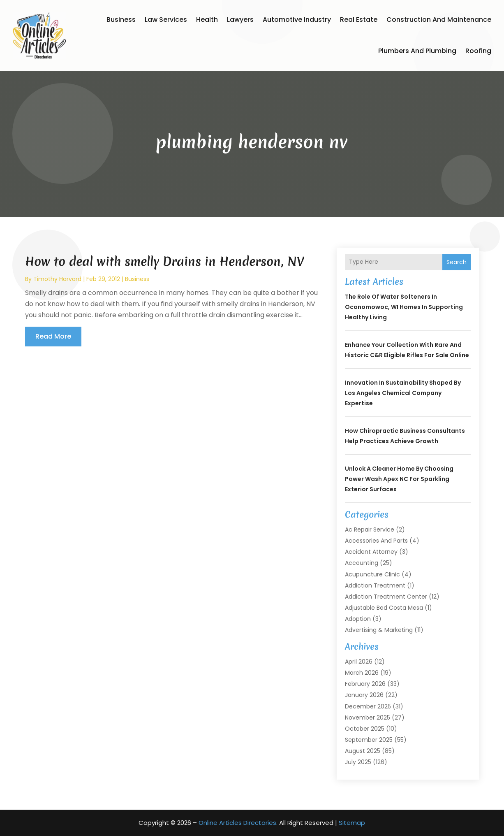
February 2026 (365, 684)
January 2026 (364, 695)
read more (53, 336)
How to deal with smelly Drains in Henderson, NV (165, 261)
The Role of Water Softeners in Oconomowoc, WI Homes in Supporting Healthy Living (404, 307)
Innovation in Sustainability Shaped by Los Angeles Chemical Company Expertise (403, 393)
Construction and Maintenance (439, 20)
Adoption (358, 619)
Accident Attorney (371, 552)
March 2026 (362, 673)
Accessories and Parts (376, 541)
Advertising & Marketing (379, 630)
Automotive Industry (297, 20)
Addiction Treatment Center (386, 597)
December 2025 (368, 706)
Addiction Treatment (375, 585)
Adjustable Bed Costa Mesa (384, 608)
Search (457, 262)
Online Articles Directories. (238, 823)
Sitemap (352, 823)
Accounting (362, 563)
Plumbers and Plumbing (417, 51)
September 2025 (369, 740)
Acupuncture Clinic (372, 574)
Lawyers (240, 20)
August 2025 (363, 751)
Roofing (478, 51)
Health (207, 20)
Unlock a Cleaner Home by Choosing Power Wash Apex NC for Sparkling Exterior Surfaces (399, 479)
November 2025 (368, 718)
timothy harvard (57, 279)
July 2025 (358, 762)
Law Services (166, 20)
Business (121, 20)
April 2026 (359, 662)
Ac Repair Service (370, 529)
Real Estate (359, 20)
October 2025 (365, 729)
